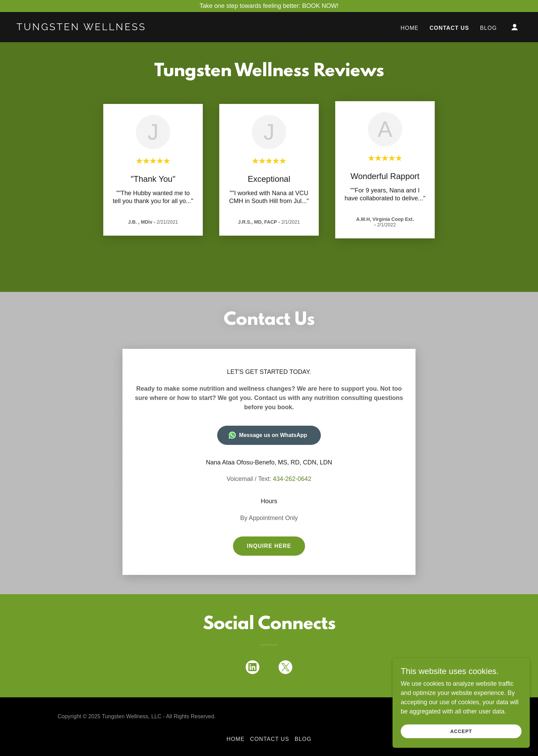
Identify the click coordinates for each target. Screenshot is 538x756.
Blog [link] (488, 28)
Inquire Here (269, 546)
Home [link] (410, 28)
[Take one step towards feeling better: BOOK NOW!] (269, 6)
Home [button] (236, 739)
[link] (87, 28)
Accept (461, 731)
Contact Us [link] (449, 28)
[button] (515, 27)
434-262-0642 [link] (292, 479)
